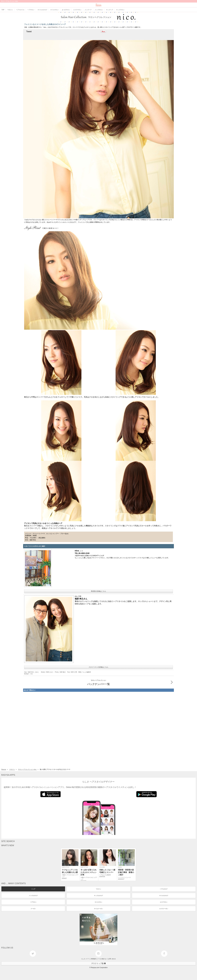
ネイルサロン (98, 902)
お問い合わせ (112, 959)
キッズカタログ (98, 896)
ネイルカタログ (164, 896)
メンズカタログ (33, 896)
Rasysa (4, 769)
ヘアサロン (33, 902)
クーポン (33, 909)
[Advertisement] (98, 729)
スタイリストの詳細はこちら (98, 667)
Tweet (29, 32)
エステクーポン (164, 909)
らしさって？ (85, 959)
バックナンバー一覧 (130, 682)
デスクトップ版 (98, 963)
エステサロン (164, 902)
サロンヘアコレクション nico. (27, 769)
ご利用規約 (93, 959)
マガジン (12, 769)
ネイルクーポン (98, 909)
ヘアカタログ (164, 889)
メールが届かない (102, 959)
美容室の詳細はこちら (98, 591)
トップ (33, 889)
